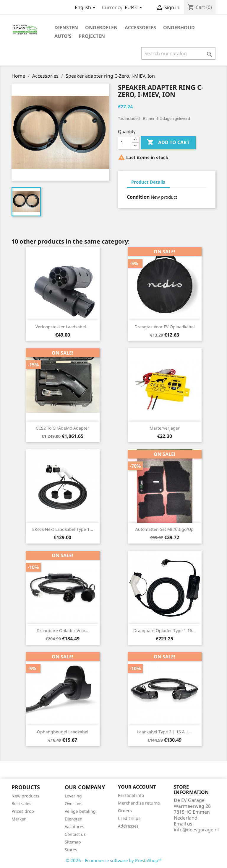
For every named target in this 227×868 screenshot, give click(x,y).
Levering (73, 796)
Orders (125, 811)
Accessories (140, 27)
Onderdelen (101, 27)
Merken (19, 819)
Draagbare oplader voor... (63, 630)
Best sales (21, 803)
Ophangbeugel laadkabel (63, 732)
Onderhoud (179, 27)
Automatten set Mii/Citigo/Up (164, 529)
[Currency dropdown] (134, 8)
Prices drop (23, 811)
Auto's (63, 36)
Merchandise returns (139, 803)
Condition (138, 197)
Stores (71, 850)
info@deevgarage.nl (196, 830)
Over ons (74, 803)
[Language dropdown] (86, 8)
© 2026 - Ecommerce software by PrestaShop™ (114, 860)
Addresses (128, 826)
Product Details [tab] (148, 182)
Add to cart (168, 143)
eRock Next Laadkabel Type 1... (63, 529)
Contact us (75, 834)
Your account (137, 787)
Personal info (131, 795)
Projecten (92, 36)
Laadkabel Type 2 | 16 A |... (164, 732)
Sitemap (73, 842)
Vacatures (74, 827)
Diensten (66, 27)
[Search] (178, 53)
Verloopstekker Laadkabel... (63, 327)
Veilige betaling (80, 811)
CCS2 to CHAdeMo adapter (63, 428)
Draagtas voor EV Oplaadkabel (165, 327)
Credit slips (129, 818)
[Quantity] (125, 143)
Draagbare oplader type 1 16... (164, 630)
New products (25, 796)
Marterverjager (165, 428)
